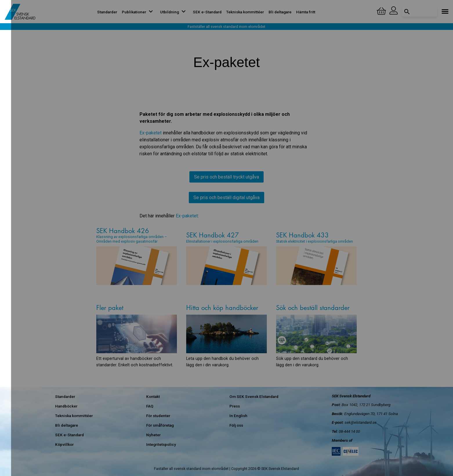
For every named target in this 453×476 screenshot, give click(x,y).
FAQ (150, 406)
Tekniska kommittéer (245, 12)
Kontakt (153, 396)
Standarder (107, 12)
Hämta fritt (306, 12)
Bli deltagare (280, 12)
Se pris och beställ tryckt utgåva (226, 177)
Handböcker (66, 406)
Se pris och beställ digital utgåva (226, 198)
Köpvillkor (64, 444)
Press (235, 406)
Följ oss (236, 425)
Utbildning (174, 12)
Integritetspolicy (161, 444)
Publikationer (139, 12)
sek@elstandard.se (360, 422)
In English (238, 416)
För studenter (158, 416)
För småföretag (160, 425)
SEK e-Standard (207, 12)
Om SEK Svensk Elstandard (254, 396)
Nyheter (153, 435)
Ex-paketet (151, 133)
